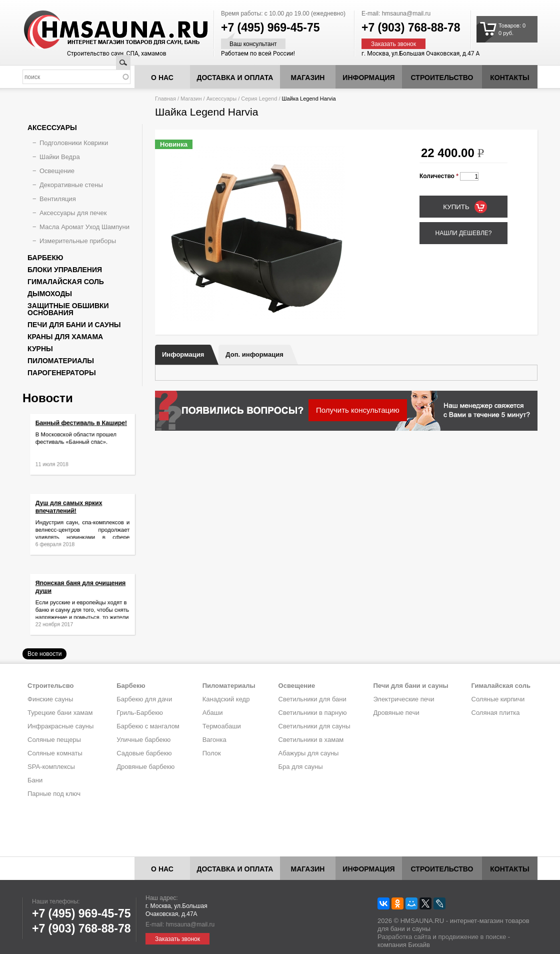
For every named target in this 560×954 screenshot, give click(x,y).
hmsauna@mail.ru (406, 14)
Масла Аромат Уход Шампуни (84, 227)
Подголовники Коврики (74, 143)
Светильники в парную (313, 713)
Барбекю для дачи (144, 699)
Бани (35, 780)
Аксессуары (221, 99)
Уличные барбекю (143, 740)
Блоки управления (65, 270)
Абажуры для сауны (309, 753)
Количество (439, 176)
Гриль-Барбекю (139, 713)
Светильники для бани (312, 699)
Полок (212, 753)
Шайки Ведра (60, 157)
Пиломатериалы (61, 361)
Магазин (308, 78)
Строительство (442, 78)
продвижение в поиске (472, 937)
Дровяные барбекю (145, 767)
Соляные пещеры (54, 740)
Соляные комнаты (55, 753)
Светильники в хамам (311, 740)
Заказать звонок (393, 44)
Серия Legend (259, 99)
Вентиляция (58, 199)
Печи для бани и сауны (74, 325)
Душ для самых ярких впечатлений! (72, 512)
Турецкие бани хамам (60, 713)
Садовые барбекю (144, 753)
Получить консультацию (358, 410)
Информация (183, 354)
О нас (162, 78)
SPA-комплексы (51, 767)
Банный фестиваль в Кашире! (81, 429)
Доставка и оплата (235, 78)
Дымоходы (50, 294)
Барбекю (45, 258)
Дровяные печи (396, 713)
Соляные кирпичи (498, 699)
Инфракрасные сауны (60, 726)
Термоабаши (222, 726)
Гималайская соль (66, 282)
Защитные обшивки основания (68, 309)
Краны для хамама (65, 337)
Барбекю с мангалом (148, 726)
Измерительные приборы (78, 241)
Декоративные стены (71, 185)
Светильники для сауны (314, 726)
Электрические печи (403, 699)
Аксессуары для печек (73, 213)
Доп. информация (254, 354)
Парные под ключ (54, 794)
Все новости (44, 654)
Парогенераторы (62, 373)
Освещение (57, 171)
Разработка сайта (404, 937)
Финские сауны (50, 699)
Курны (40, 349)
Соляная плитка (496, 713)
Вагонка (214, 740)
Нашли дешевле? (463, 233)
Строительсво (50, 686)
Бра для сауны (301, 767)
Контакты (509, 78)
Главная (165, 99)
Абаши (213, 713)
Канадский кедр (226, 699)
